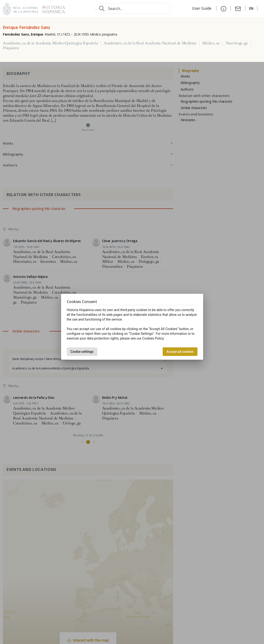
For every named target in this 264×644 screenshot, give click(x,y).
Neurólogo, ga (237, 43)
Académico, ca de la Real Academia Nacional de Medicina (150, 43)
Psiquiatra (11, 48)
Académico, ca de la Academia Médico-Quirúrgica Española (50, 43)
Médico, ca (211, 43)
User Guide (202, 8)
